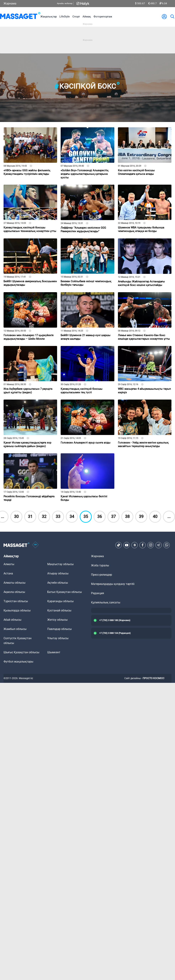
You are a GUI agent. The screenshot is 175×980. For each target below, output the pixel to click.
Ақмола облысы (14, 592)
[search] (172, 17)
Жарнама (10, 3)
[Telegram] (159, 545)
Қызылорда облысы (17, 610)
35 (86, 517)
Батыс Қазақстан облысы (65, 592)
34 (72, 517)
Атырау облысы (58, 573)
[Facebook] (143, 545)
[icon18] (35, 545)
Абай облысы (12, 620)
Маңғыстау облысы (60, 564)
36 (100, 517)
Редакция (98, 593)
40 (155, 517)
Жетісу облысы (57, 620)
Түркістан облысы (16, 601)
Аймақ (87, 17)
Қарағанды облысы (60, 601)
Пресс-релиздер (102, 575)
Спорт (76, 17)
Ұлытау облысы (58, 638)
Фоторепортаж (103, 17)
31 (30, 517)
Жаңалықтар (49, 17)
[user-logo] (164, 17)
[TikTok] (119, 545)
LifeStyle (65, 17)
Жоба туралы (100, 565)
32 (44, 517)
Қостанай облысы (59, 610)
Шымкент (54, 652)
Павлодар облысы (59, 629)
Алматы (9, 564)
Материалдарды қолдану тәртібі (113, 584)
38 (127, 517)
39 (141, 517)
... (169, 517)
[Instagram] (151, 545)
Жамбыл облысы (15, 629)
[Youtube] (127, 545)
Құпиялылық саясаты (106, 602)
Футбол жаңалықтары (18, 662)
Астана (8, 573)
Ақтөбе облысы (58, 583)
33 (58, 517)
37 (113, 517)
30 (16, 517)
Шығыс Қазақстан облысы (21, 652)
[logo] (20, 16)
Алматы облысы (14, 583)
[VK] (135, 545)
